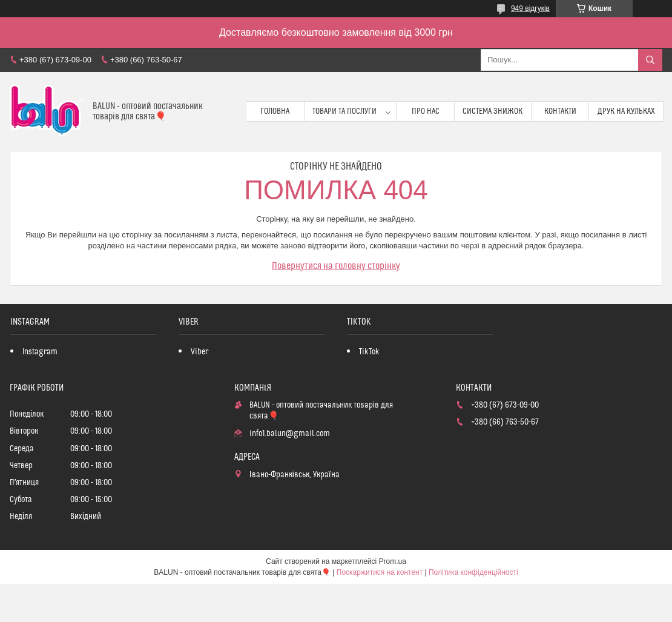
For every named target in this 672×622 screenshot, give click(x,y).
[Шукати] (650, 60)
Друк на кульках (626, 111)
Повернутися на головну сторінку (336, 266)
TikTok (369, 352)
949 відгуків (530, 8)
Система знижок (492, 111)
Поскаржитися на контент (380, 572)
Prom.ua (393, 561)
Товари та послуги (344, 111)
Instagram (40, 352)
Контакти (560, 111)
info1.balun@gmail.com (290, 434)
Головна (275, 111)
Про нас (426, 111)
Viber (199, 352)
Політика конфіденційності (473, 572)
